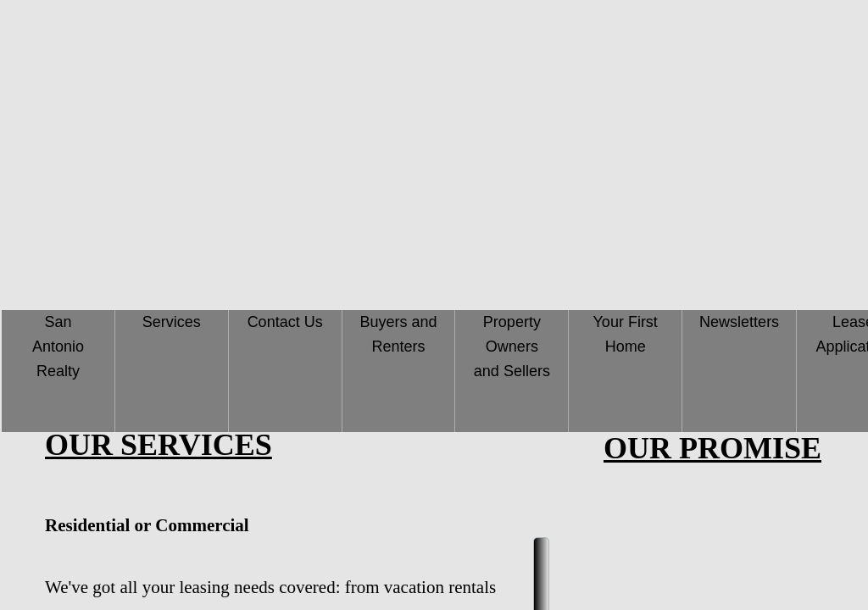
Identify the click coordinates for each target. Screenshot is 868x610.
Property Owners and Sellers (512, 347)
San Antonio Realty (58, 347)
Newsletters (739, 322)
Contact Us (285, 322)
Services (172, 322)
